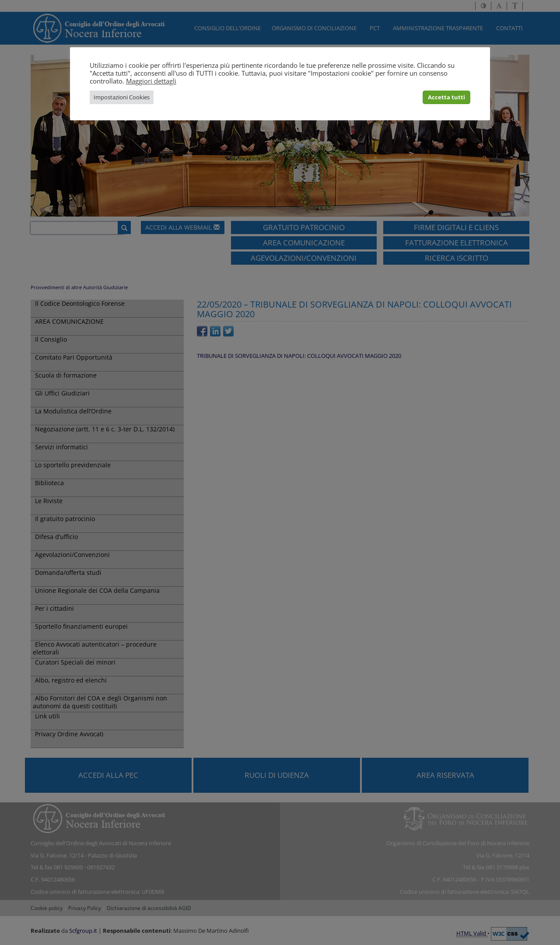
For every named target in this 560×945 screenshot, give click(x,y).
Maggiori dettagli (151, 81)
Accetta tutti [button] (446, 97)
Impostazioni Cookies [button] (122, 97)
